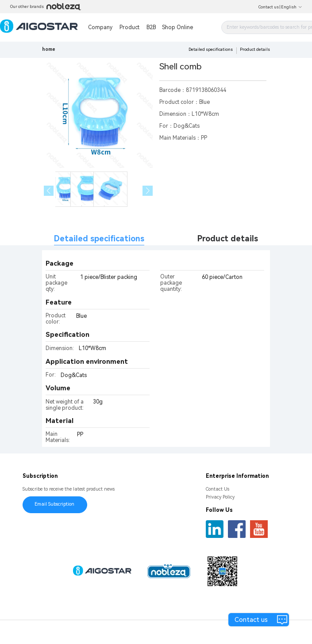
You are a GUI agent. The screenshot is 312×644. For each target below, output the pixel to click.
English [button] (292, 7)
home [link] (49, 49)
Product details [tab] (228, 238)
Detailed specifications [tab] (99, 238)
